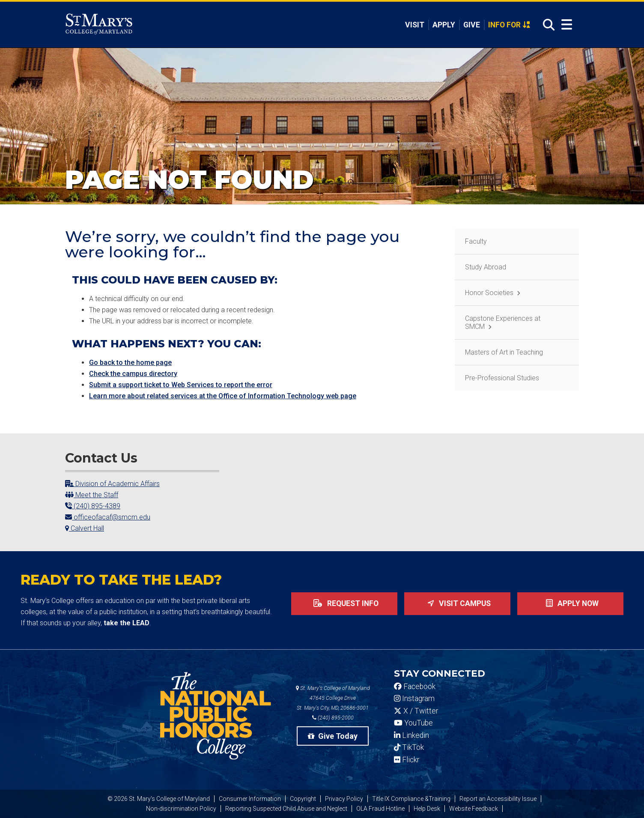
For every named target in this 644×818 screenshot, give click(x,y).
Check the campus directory (133, 374)
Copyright (303, 799)
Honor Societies (489, 293)
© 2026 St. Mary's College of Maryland (159, 799)
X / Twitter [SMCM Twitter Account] (416, 711)
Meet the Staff (92, 495)
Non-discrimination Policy (181, 809)
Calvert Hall (85, 528)
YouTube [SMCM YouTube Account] (413, 723)
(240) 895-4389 (93, 506)
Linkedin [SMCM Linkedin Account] (411, 735)
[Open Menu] (567, 25)
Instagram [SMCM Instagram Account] (414, 699)
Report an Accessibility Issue (498, 799)
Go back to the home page (130, 363)
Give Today (333, 736)
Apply (443, 25)
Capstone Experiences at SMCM (503, 322)
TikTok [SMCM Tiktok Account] (409, 747)
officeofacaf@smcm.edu (108, 517)
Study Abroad (486, 267)
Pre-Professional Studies (502, 378)
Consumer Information (250, 799)
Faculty (476, 241)
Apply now (571, 603)
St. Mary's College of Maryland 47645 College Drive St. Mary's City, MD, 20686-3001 (333, 698)
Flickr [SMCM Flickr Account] (407, 760)
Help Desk (427, 809)
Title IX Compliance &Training (411, 799)
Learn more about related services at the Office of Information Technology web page (223, 396)
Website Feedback (474, 809)
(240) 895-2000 (333, 718)
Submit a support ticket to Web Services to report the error (181, 385)
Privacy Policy (344, 799)
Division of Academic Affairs (112, 484)
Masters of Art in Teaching (504, 352)
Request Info (344, 603)
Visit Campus (457, 603)
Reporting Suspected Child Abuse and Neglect (286, 809)
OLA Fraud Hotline (380, 809)
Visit (414, 25)
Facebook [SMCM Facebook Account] (415, 687)
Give (471, 25)
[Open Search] (546, 25)
